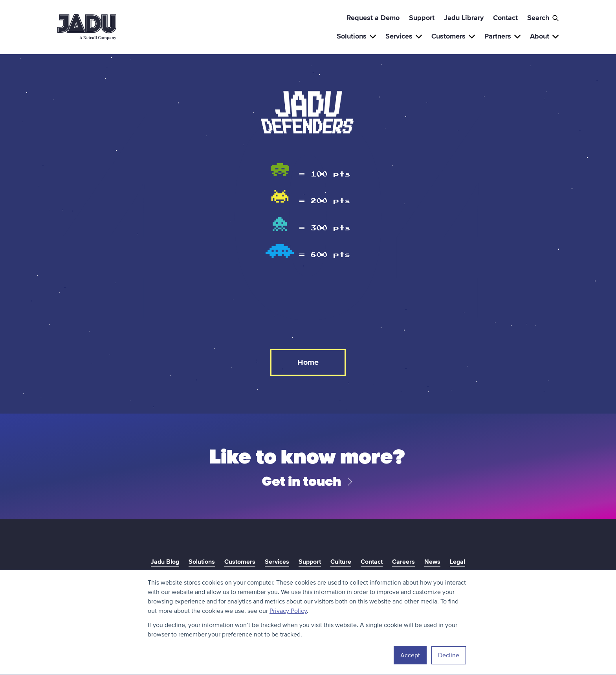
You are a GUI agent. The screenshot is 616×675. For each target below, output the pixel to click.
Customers (453, 36)
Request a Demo (373, 18)
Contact (505, 18)
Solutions (356, 36)
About (544, 36)
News (432, 562)
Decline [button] (449, 655)
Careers (403, 562)
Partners (502, 36)
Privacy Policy (288, 611)
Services (404, 36)
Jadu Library (464, 18)
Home (308, 362)
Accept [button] (410, 655)
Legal (457, 562)
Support (422, 18)
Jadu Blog (165, 562)
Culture (341, 562)
